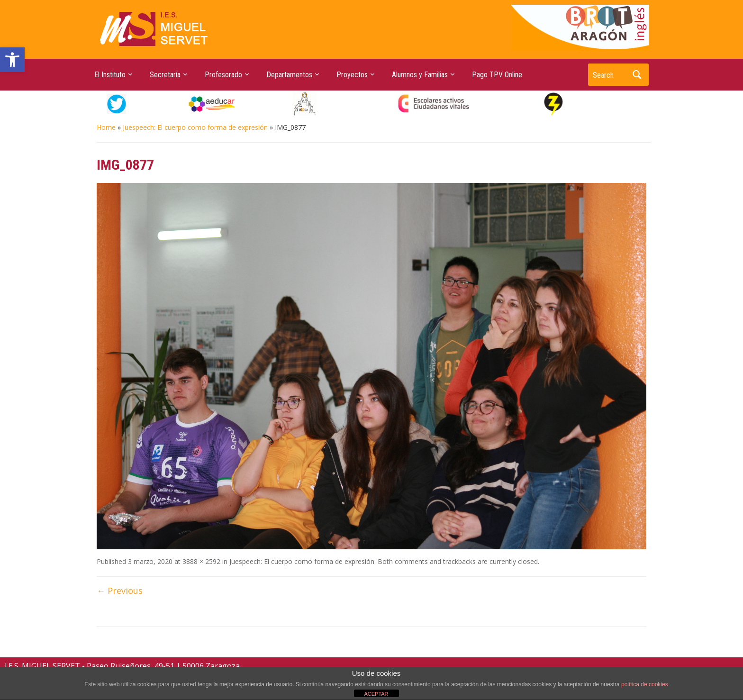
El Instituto (110, 75)
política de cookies (645, 684)
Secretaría (165, 75)
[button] (12, 60)
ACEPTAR (376, 694)
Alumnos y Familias (420, 75)
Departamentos (289, 75)
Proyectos (352, 75)
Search (637, 75)
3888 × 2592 (201, 561)
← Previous (120, 591)
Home (106, 127)
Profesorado (223, 75)
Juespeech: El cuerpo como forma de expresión (195, 127)
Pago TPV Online (497, 75)
